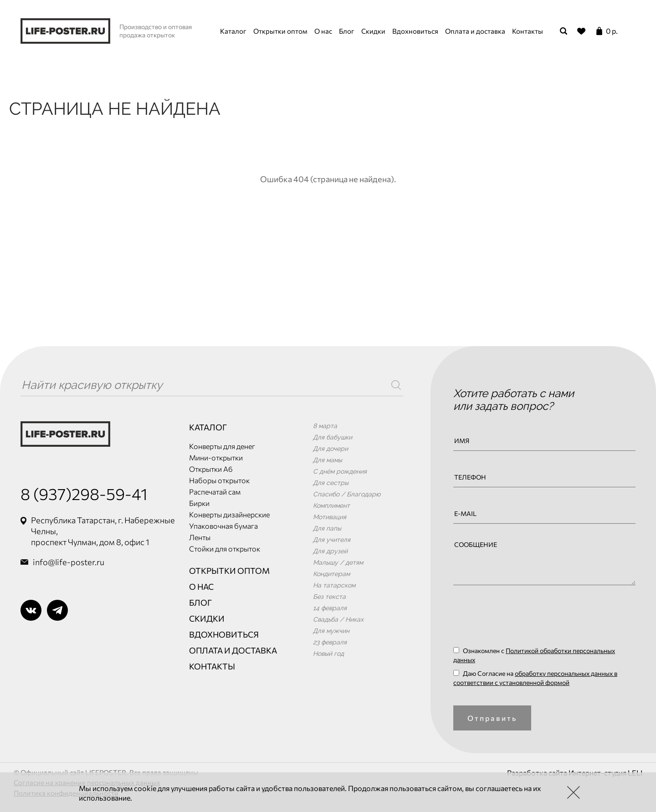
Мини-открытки (216, 457)
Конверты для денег (222, 446)
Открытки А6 (211, 469)
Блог (347, 31)
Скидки (373, 31)
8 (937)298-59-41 (84, 493)
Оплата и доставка (475, 31)
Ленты (200, 537)
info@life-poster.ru (69, 562)
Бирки (199, 503)
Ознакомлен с (534, 655)
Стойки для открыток (225, 549)
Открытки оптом (280, 31)
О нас (323, 31)
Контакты (528, 31)
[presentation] (523, 619)
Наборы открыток (219, 480)
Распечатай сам (215, 492)
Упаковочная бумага (223, 526)
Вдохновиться (415, 31)
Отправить (492, 718)
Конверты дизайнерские (229, 514)
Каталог (233, 31)
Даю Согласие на (535, 678)
